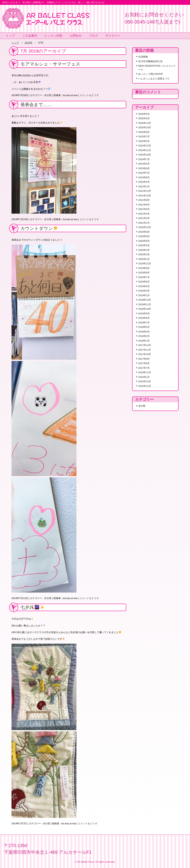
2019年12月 (145, 264)
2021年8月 (144, 200)
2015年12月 (145, 381)
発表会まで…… (36, 104)
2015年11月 (145, 386)
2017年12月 (145, 345)
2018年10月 (145, 309)
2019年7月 (144, 277)
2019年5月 (144, 286)
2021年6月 (144, 205)
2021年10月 (145, 196)
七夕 (32, 607)
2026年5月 (144, 114)
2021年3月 (144, 218)
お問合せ (76, 36)
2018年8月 (144, 318)
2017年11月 (145, 350)
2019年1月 (144, 295)
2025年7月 (144, 137)
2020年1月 (144, 259)
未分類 (48, 95)
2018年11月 (145, 304)
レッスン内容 (53, 36)
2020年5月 (144, 245)
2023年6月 (144, 177)
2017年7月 (144, 368)
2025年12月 (145, 123)
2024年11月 (145, 150)
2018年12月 (145, 300)
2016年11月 (145, 372)
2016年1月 (144, 377)
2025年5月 (144, 141)
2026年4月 (144, 118)
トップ (10, 36)
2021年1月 (144, 223)
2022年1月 (144, 187)
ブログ (94, 36)
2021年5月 (144, 209)
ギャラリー (113, 36)
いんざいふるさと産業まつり (154, 79)
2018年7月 (144, 323)
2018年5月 (144, 327)
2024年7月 (144, 159)
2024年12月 (145, 146)
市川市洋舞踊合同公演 (150, 61)
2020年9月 (144, 232)
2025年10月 (145, 127)
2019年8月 (144, 273)
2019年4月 (144, 291)
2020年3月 (144, 254)
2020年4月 (144, 250)
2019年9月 (144, 268)
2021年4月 (144, 214)
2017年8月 (144, 363)
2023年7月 (144, 173)
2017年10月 (145, 354)
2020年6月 (144, 241)
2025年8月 (144, 132)
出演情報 (143, 57)
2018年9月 (144, 313)
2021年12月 (145, 191)
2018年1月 (144, 341)
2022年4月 (144, 182)
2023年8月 (144, 168)
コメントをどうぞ (89, 95)
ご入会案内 (30, 36)
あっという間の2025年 (151, 74)
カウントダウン (39, 228)
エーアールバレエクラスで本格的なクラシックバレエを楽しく (46, 26)
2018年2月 (144, 336)
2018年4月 (144, 332)
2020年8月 (144, 236)
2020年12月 (145, 227)
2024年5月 (144, 164)
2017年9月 (144, 359)
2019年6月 (144, 282)
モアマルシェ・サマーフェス (50, 64)
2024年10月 (145, 155)
